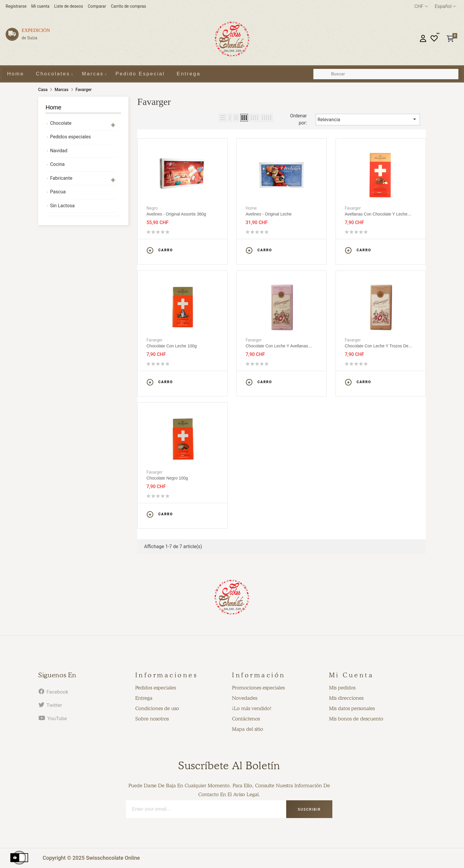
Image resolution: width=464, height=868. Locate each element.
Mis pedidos (342, 688)
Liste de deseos (69, 6)
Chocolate (61, 123)
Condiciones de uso (157, 708)
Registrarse (16, 6)
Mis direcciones (346, 698)
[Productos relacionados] (421, 6)
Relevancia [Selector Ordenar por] (368, 119)
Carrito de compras (128, 6)
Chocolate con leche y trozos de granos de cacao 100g (377, 346)
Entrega (144, 698)
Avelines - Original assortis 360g (176, 214)
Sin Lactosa (62, 206)
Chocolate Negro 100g (167, 478)
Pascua (58, 192)
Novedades (245, 698)
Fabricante (61, 178)
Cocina (57, 164)
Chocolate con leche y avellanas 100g (277, 346)
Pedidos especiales (70, 137)
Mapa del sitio (248, 729)
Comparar (97, 6)
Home (53, 107)
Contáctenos (246, 719)
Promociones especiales (258, 688)
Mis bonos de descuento (356, 719)
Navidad (59, 151)
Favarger (353, 208)
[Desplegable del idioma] (446, 6)
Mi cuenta (41, 6)
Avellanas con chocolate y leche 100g (376, 214)
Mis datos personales (352, 708)
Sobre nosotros (152, 719)
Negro (152, 208)
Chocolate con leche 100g (172, 346)
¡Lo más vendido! (252, 708)
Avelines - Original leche (269, 214)
